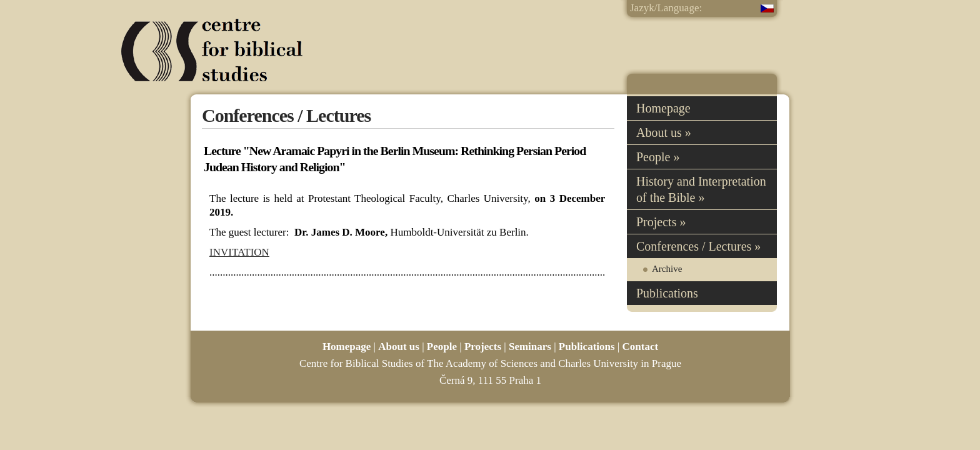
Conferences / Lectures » (698, 246)
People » (658, 157)
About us (399, 347)
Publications (667, 293)
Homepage (663, 108)
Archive (667, 269)
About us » (664, 132)
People (442, 347)
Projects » (661, 222)
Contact (641, 347)
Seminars (530, 347)
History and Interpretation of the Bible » (701, 189)
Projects (483, 347)
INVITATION (239, 252)
